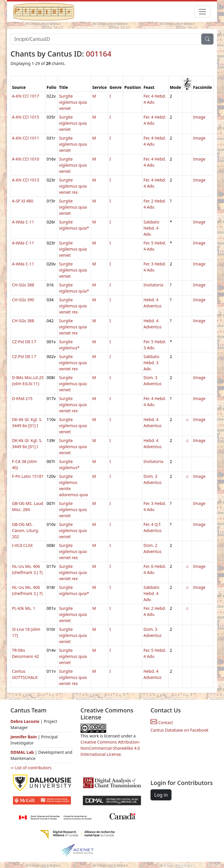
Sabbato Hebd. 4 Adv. (151, 228)
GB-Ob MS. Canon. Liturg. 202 (26, 530)
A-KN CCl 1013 (26, 180)
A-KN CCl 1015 (26, 117)
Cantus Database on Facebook (180, 730)
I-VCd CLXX (22, 545)
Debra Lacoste (25, 721)
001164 (99, 54)
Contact (162, 722)
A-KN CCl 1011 (26, 138)
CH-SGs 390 (23, 300)
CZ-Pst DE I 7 (24, 342)
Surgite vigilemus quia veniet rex (73, 186)
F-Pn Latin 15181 (28, 476)
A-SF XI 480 (23, 201)
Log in (161, 795)
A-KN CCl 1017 (26, 96)
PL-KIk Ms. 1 (24, 608)
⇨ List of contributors (31, 768)
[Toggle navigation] (202, 12)
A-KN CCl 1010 (26, 159)
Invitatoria (153, 285)
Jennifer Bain (24, 737)
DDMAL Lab (22, 752)
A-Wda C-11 (23, 222)
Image (199, 117)
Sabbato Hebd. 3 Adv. (151, 363)
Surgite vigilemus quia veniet (73, 102)
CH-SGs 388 (23, 285)
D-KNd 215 (22, 398)
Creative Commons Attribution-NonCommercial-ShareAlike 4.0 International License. (110, 748)
